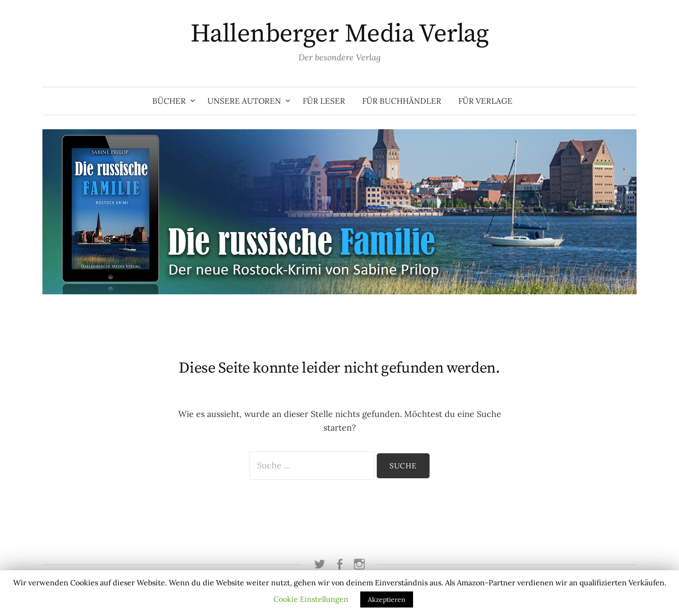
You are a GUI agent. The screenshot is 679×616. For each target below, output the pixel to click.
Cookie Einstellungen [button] (311, 599)
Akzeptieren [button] (387, 599)
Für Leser (324, 101)
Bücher (169, 101)
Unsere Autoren (244, 101)
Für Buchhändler (402, 101)
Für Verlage (485, 101)
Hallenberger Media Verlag (340, 34)
